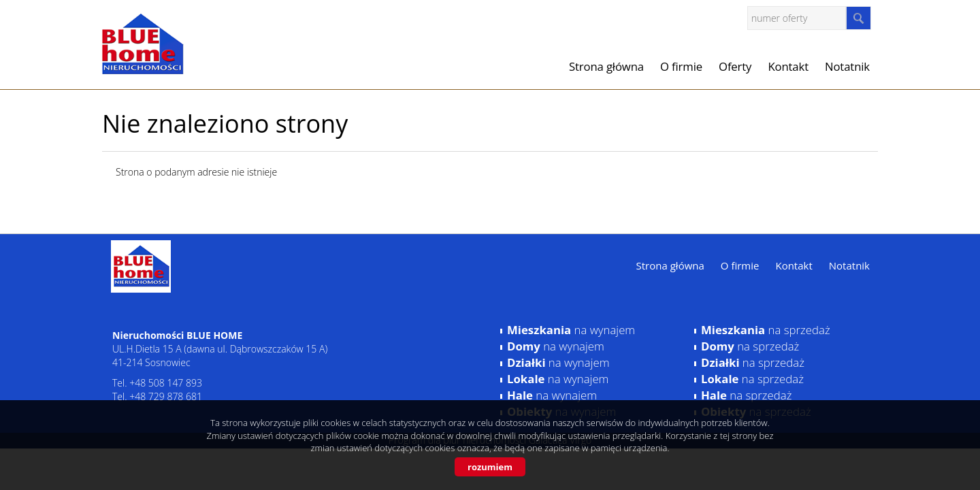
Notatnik (847, 66)
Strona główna (606, 66)
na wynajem (571, 330)
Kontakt (788, 66)
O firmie (681, 66)
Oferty (735, 66)
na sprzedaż (766, 330)
